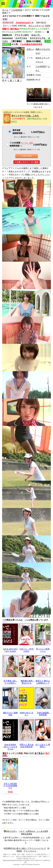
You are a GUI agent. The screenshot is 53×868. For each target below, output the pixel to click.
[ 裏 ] (18, 80)
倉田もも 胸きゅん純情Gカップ (43, 682)
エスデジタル (21, 38)
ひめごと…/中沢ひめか (27, 650)
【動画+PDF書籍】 (33, 41)
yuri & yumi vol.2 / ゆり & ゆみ (10, 650)
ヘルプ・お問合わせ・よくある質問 (33, 831)
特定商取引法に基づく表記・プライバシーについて (25, 848)
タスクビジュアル (38, 38)
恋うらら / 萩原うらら (43, 650)
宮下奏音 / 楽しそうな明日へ (10, 682)
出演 (30, 49)
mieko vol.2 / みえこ (26, 714)
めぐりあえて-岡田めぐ (43, 746)
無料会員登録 (27, 834)
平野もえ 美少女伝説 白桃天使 (27, 746)
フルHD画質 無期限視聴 (21, 144)
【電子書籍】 (17, 41)
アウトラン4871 (22, 35)
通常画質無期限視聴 (19, 132)
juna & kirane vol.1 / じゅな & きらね (10, 747)
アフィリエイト (30, 851)
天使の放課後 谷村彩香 (44, 714)
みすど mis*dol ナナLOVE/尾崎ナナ (10, 786)
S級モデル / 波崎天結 (10, 714)
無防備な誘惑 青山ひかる (28, 682)
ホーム (5, 10)
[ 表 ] (11, 80)
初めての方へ (10, 831)
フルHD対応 (17, 10)
